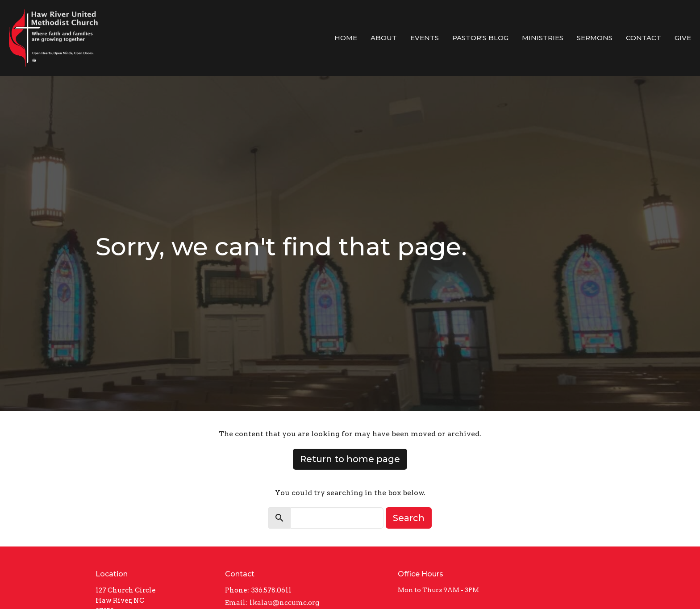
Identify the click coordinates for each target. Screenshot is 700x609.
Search (409, 518)
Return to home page (350, 459)
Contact (644, 38)
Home (346, 38)
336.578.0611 (271, 590)
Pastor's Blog (480, 38)
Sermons (595, 38)
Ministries (543, 38)
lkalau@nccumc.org (284, 603)
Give (683, 38)
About (384, 38)
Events (425, 38)
